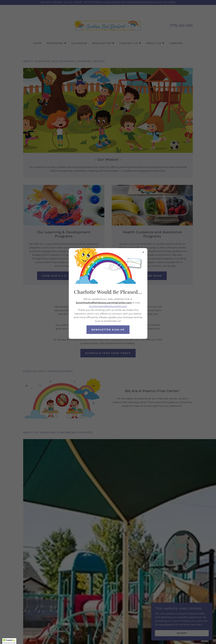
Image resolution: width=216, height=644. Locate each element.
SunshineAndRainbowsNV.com (108, 306)
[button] (9, 641)
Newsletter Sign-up (108, 330)
